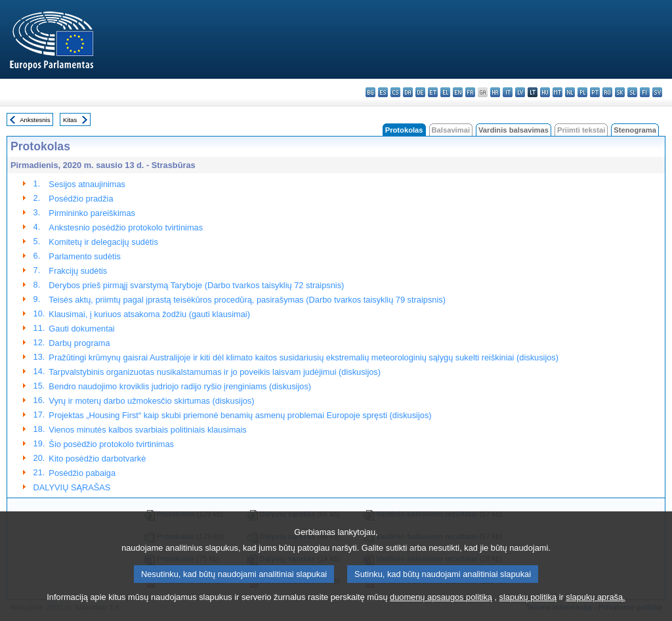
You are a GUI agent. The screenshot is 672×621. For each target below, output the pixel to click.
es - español (383, 92)
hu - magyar (545, 92)
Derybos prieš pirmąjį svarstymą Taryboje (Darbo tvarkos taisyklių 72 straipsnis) (196, 285)
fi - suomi (645, 92)
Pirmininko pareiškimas (92, 213)
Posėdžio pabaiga (82, 473)
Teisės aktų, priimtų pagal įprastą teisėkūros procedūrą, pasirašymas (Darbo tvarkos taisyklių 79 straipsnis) (247, 300)
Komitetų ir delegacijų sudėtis (103, 242)
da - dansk (408, 92)
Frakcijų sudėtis (78, 271)
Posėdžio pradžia (81, 199)
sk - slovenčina (620, 92)
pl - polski (582, 92)
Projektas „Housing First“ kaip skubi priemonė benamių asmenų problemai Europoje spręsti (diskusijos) (240, 415)
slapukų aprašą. (595, 610)
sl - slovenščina (632, 92)
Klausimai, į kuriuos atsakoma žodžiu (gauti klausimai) (149, 314)
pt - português (595, 92)
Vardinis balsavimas (514, 130)
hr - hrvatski (495, 92)
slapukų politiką (528, 610)
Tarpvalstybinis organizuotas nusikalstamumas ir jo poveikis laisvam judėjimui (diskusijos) (215, 372)
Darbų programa (79, 343)
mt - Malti (557, 92)
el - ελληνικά (445, 92)
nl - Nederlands (570, 92)
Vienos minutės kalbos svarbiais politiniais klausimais (147, 430)
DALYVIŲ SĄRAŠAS (72, 487)
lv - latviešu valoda (520, 92)
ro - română (607, 92)
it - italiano (508, 92)
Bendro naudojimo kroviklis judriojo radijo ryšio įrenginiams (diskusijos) (180, 386)
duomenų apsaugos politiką (441, 610)
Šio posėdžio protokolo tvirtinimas (111, 444)
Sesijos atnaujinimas (87, 184)
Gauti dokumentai (81, 329)
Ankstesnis (35, 120)
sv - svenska (657, 92)
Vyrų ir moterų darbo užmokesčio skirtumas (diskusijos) (151, 401)
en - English (458, 92)
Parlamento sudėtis (85, 256)
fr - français (470, 92)
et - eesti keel (433, 92)
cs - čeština (395, 92)
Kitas (70, 120)
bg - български (370, 92)
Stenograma (635, 130)
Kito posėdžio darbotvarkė (97, 459)
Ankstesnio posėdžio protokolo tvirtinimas (126, 227)
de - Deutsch (420, 92)
